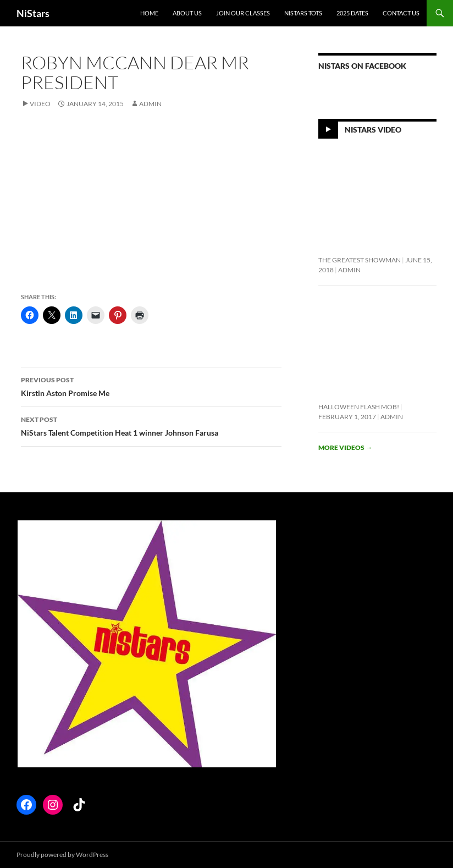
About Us (187, 13)
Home (149, 13)
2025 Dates (352, 13)
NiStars (33, 13)
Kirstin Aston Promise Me (151, 386)
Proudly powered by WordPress (62, 855)
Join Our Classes (243, 13)
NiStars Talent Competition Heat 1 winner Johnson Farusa (151, 425)
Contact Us (401, 13)
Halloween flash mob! (359, 407)
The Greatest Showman (360, 260)
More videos (345, 447)
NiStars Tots (303, 13)
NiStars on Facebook (362, 66)
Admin (150, 104)
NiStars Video (373, 130)
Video (40, 104)
